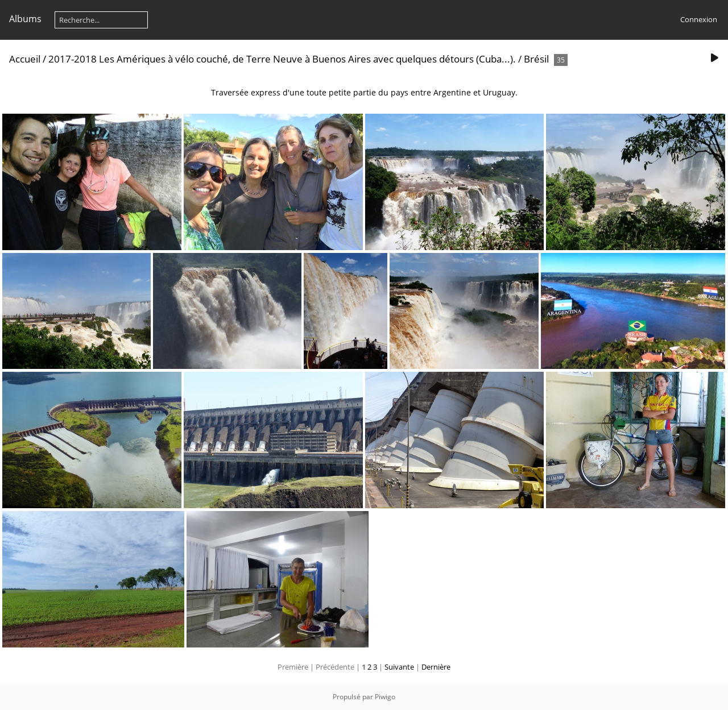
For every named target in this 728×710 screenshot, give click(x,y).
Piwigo (385, 697)
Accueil (25, 59)
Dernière (436, 667)
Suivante (399, 667)
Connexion (699, 19)
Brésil (536, 59)
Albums (25, 19)
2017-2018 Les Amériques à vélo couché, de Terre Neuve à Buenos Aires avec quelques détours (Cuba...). (282, 59)
